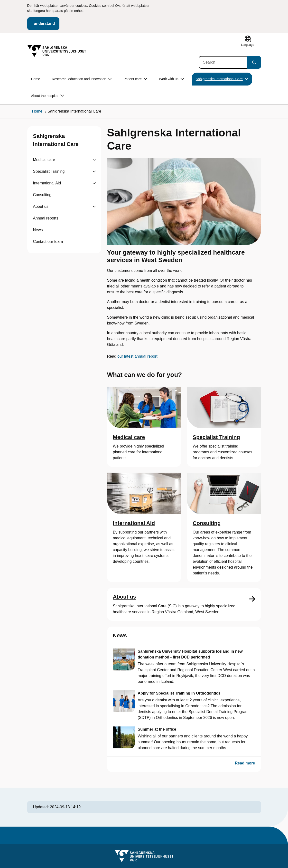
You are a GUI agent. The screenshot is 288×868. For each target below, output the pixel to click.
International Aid (47, 183)
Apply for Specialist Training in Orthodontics (179, 693)
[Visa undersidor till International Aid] (94, 183)
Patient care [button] (135, 79)
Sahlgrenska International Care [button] (222, 79)
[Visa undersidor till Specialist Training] (94, 172)
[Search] (223, 62)
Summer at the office (157, 729)
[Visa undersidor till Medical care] (94, 160)
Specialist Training (49, 171)
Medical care (44, 160)
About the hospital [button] (48, 96)
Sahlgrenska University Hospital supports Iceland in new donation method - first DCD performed (190, 654)
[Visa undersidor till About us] (94, 207)
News (38, 230)
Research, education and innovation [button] (82, 79)
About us (41, 206)
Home (36, 79)
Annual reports (46, 218)
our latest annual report (137, 356)
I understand (43, 24)
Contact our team (48, 242)
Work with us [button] (172, 79)
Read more (245, 763)
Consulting (42, 195)
